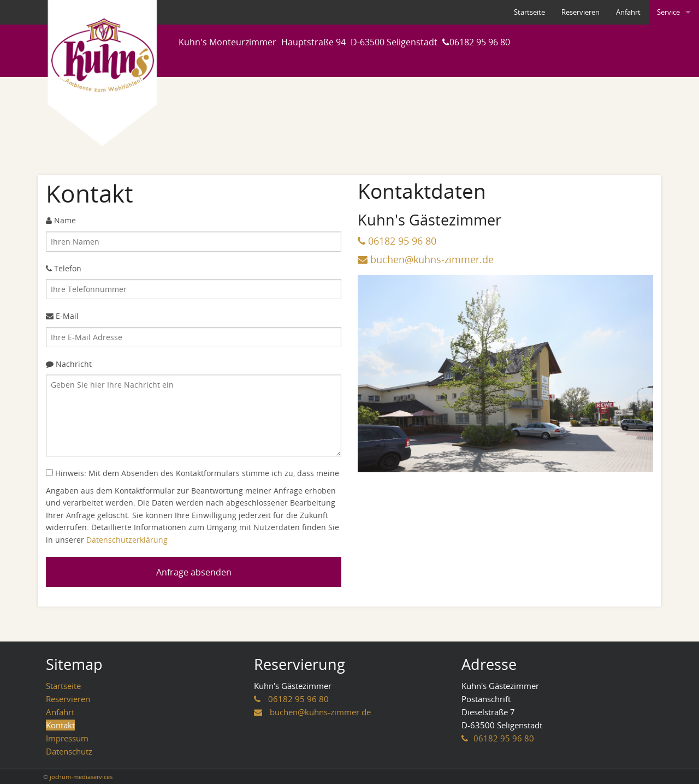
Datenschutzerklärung (127, 540)
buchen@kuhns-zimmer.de (432, 259)
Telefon (64, 268)
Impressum (67, 738)
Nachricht (69, 364)
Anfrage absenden (194, 572)
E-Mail (62, 316)
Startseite (529, 12)
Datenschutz (69, 751)
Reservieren (580, 12)
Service (668, 12)
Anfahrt (628, 12)
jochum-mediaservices (81, 777)
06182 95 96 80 (480, 42)
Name (61, 220)
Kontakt (60, 725)
